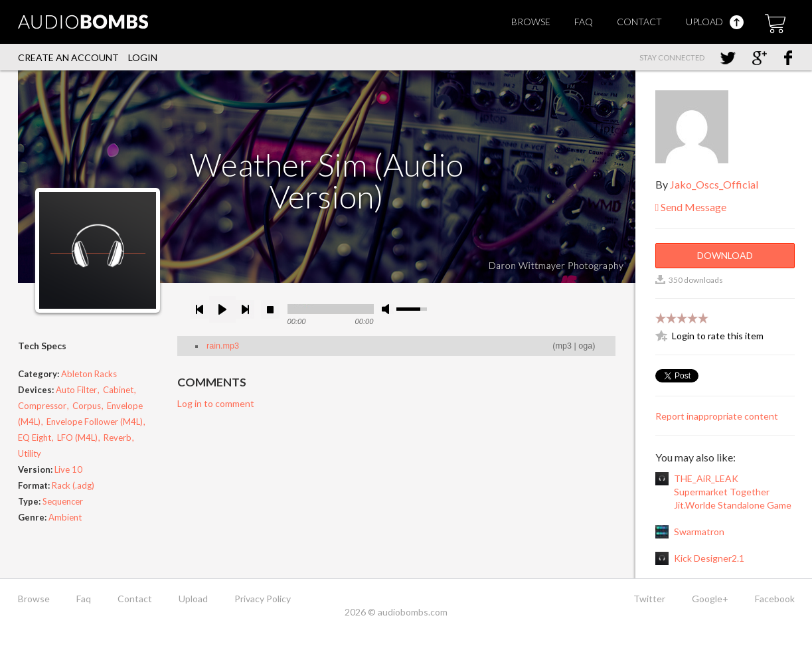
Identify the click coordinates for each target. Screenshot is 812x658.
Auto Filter (76, 390)
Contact (639, 22)
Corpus (87, 406)
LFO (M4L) (77, 438)
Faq (584, 22)
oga (585, 346)
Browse (531, 22)
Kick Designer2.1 (709, 558)
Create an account (68, 57)
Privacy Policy (263, 599)
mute (388, 309)
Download (725, 255)
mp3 (564, 346)
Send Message (691, 207)
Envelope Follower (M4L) (95, 422)
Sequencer (63, 501)
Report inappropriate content (717, 416)
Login (143, 57)
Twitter (649, 599)
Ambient (65, 517)
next (245, 309)
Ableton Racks (89, 374)
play (222, 309)
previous (200, 309)
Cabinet (118, 390)
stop (270, 309)
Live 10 (68, 469)
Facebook (775, 599)
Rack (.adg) (73, 485)
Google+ (710, 599)
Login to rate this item (718, 336)
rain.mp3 (223, 346)
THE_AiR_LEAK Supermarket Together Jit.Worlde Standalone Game (733, 492)
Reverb (118, 438)
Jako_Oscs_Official (714, 184)
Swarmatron (699, 532)
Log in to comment (216, 403)
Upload (715, 22)
